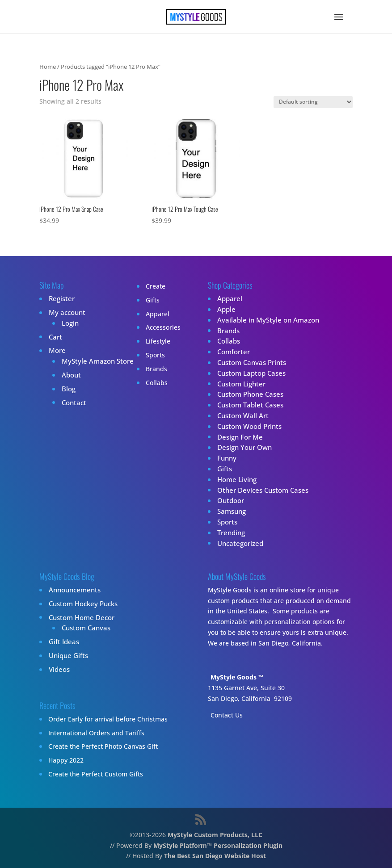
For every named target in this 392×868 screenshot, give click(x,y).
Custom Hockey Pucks (81, 604)
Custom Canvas (84, 628)
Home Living (235, 480)
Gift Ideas (63, 642)
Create (149, 286)
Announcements (73, 590)
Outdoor (229, 501)
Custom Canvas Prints (250, 363)
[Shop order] (313, 102)
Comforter (232, 352)
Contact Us (227, 715)
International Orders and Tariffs (96, 733)
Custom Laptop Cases (249, 373)
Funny (226, 458)
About (70, 375)
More (56, 350)
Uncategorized (238, 543)
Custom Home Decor (79, 617)
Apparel (151, 314)
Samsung (231, 511)
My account (65, 312)
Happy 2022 (66, 760)
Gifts (146, 300)
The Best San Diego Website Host (215, 856)
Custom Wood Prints (247, 426)
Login (69, 323)
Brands (150, 369)
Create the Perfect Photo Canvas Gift (103, 746)
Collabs (150, 383)
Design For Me (238, 437)
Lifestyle (152, 341)
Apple (226, 309)
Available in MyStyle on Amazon (264, 320)
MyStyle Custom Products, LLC (215, 835)
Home (48, 67)
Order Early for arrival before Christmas (108, 719)
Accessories (157, 327)
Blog (68, 389)
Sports (149, 355)
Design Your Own (243, 447)
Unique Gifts (67, 656)
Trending (230, 533)
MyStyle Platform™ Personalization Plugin (218, 845)
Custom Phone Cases (248, 394)
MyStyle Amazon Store (95, 361)
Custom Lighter (240, 384)
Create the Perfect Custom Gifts (96, 774)
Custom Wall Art (241, 416)
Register (61, 299)
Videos (58, 669)
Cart (55, 337)
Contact (73, 402)
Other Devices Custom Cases (260, 490)
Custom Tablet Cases (248, 405)
